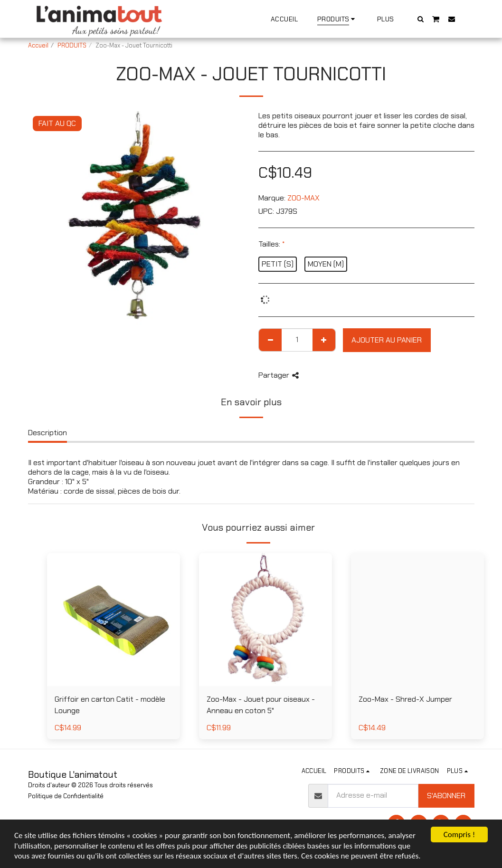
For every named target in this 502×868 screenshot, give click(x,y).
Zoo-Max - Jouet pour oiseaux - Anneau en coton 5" (261, 705)
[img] (265, 620)
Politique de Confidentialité (66, 796)
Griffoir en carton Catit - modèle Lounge (110, 705)
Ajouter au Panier (387, 340)
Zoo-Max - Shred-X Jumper (405, 699)
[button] (420, 19)
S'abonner (446, 796)
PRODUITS (72, 45)
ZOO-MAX (303, 198)
